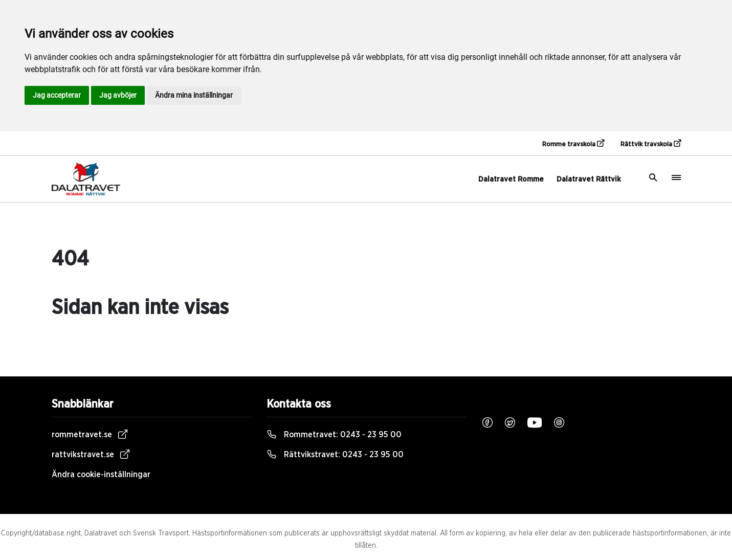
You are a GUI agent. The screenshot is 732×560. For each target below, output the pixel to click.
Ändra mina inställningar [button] (194, 95)
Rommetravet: (334, 435)
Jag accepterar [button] (57, 95)
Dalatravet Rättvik (589, 179)
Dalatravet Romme (511, 179)
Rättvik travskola (651, 144)
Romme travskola (573, 144)
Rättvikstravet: (335, 455)
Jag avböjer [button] (118, 95)
